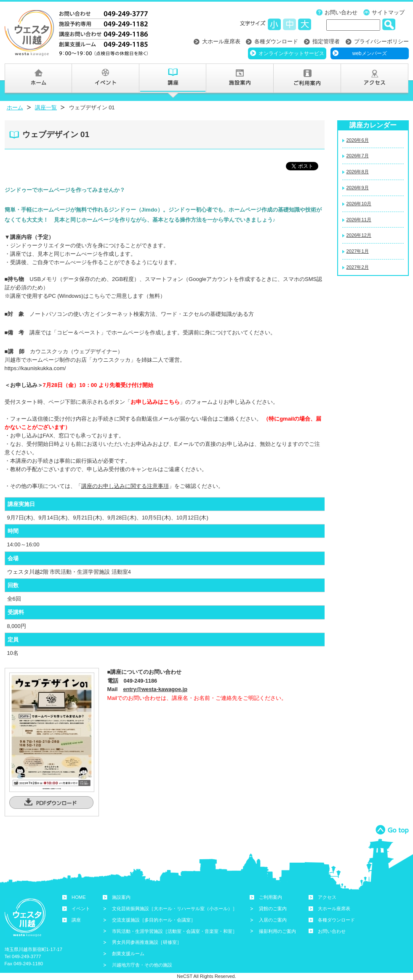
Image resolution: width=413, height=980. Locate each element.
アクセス (327, 897)
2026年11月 (359, 220)
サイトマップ (388, 12)
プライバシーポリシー (381, 41)
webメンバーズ (370, 53)
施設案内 (121, 897)
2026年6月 (358, 140)
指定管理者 (326, 41)
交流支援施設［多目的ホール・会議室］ (154, 920)
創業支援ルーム (128, 954)
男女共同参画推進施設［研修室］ (147, 942)
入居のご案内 (273, 920)
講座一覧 (46, 107)
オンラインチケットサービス (291, 53)
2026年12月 (359, 235)
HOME (79, 897)
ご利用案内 (270, 897)
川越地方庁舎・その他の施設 (142, 965)
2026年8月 (358, 172)
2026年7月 (358, 156)
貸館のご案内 (273, 908)
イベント (81, 908)
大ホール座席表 (221, 41)
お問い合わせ (341, 12)
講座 (76, 920)
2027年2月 (358, 267)
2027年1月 (358, 251)
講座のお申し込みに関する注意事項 (125, 486)
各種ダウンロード (276, 41)
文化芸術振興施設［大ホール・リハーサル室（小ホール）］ (175, 908)
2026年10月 (359, 204)
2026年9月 (358, 188)
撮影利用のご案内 (277, 931)
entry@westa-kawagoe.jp (155, 689)
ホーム (15, 107)
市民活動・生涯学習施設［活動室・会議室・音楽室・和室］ (175, 931)
